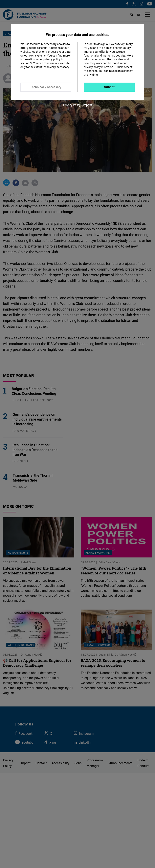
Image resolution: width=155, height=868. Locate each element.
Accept (109, 87)
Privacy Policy (72, 105)
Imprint (87, 105)
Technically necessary (46, 87)
